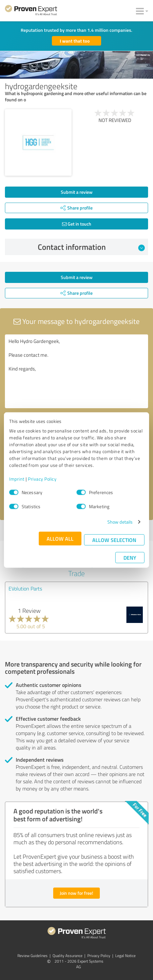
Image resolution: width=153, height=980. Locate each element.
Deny (130, 558)
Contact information (91, 247)
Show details (120, 522)
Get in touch (77, 224)
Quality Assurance (67, 956)
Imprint (17, 479)
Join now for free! (76, 893)
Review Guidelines (33, 956)
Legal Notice (125, 956)
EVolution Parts (25, 589)
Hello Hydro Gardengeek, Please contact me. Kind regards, (76, 371)
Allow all (60, 539)
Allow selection (114, 540)
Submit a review (77, 192)
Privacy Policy (42, 479)
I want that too (75, 41)
